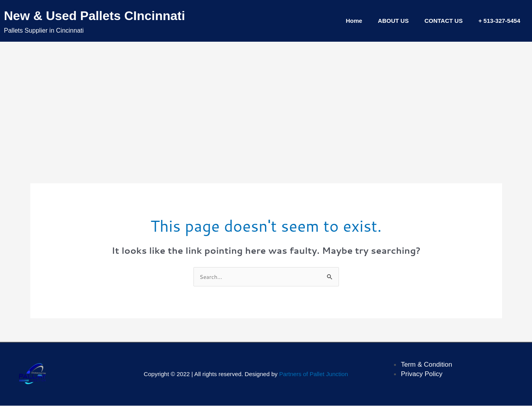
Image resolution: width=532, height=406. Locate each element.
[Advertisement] (266, 101)
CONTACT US (443, 21)
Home (354, 21)
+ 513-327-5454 (499, 21)
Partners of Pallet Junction (314, 375)
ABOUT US (393, 21)
